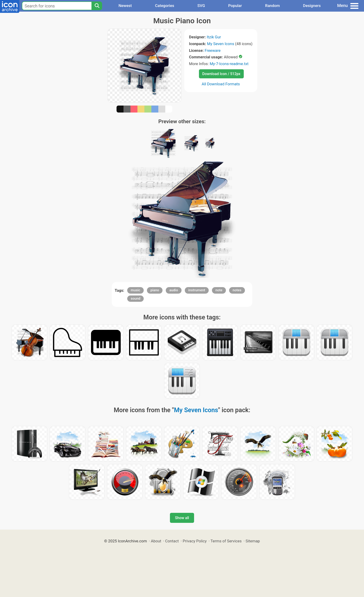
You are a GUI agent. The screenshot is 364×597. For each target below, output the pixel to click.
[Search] (97, 6)
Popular (235, 6)
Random (272, 6)
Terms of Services (226, 541)
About (156, 541)
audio (174, 290)
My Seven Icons (221, 44)
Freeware (213, 50)
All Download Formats (221, 84)
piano (155, 290)
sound (135, 298)
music (135, 290)
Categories (165, 6)
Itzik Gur (214, 37)
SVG (201, 6)
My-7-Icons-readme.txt (229, 64)
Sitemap (253, 541)
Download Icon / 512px (221, 74)
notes (237, 290)
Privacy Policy (195, 541)
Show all (182, 518)
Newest (125, 6)
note (219, 290)
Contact (172, 541)
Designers (312, 6)
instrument (197, 290)
